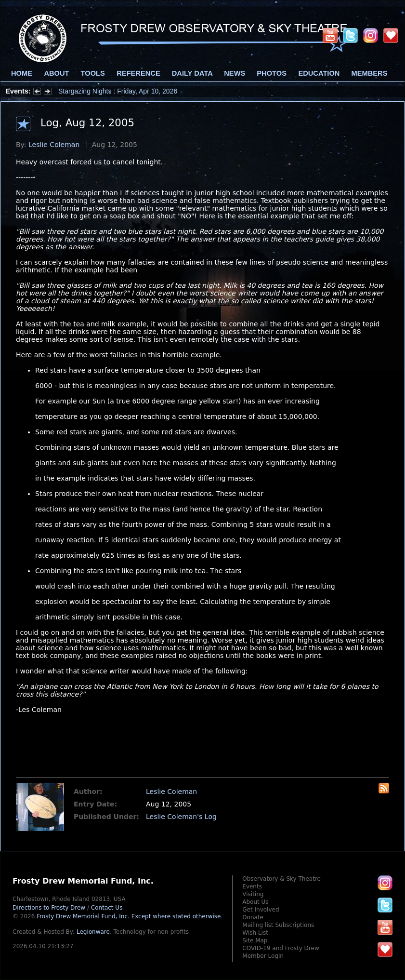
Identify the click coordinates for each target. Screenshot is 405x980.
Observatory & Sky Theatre (281, 879)
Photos (272, 73)
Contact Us (107, 908)
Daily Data (192, 73)
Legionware (93, 932)
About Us (255, 902)
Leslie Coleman (54, 145)
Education (319, 73)
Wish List (255, 933)
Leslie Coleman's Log (181, 817)
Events (252, 886)
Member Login (263, 956)
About (56, 73)
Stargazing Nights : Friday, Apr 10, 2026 (118, 91)
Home (22, 73)
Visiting (253, 894)
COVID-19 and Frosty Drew (281, 948)
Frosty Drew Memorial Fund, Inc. (129, 916)
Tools (93, 73)
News (235, 73)
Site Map (255, 940)
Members (370, 73)
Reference (138, 73)
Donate (253, 917)
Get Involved (261, 910)
